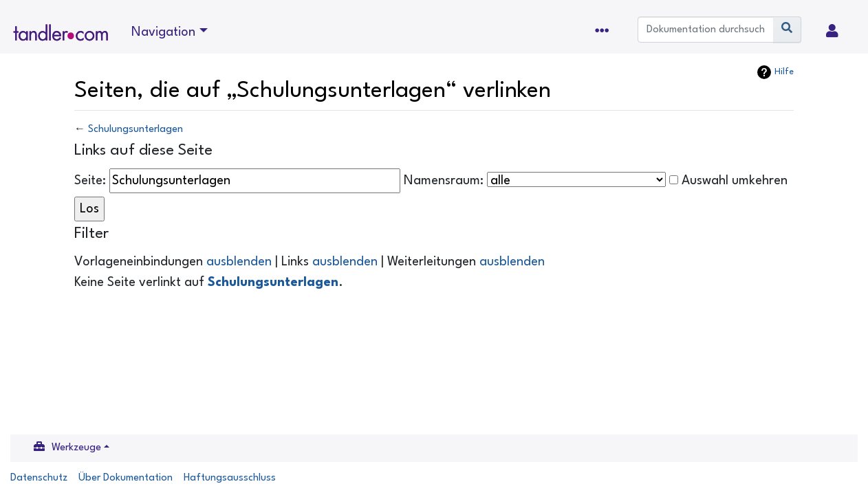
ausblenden (239, 262)
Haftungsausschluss (230, 478)
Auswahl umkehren (735, 181)
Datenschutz (39, 478)
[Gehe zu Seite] (787, 30)
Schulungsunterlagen (135, 130)
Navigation (163, 32)
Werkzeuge (76, 448)
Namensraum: (444, 181)
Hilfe (784, 72)
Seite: (90, 181)
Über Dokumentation (126, 478)
